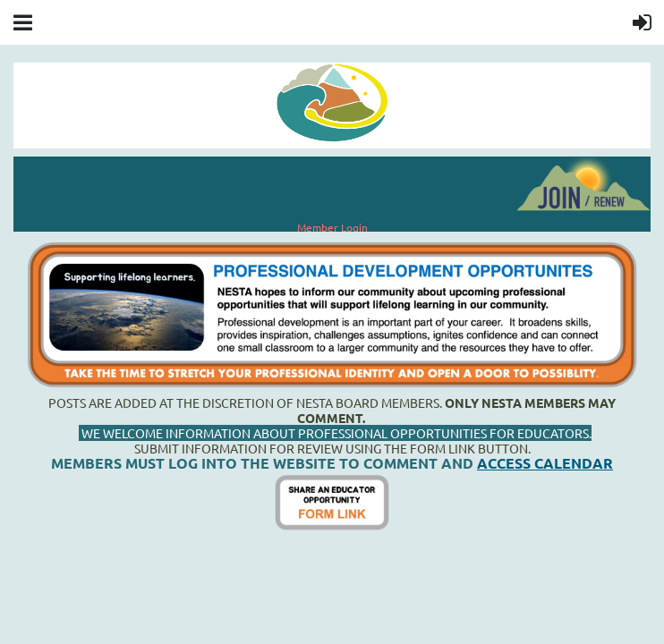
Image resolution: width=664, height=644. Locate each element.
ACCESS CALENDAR (545, 463)
